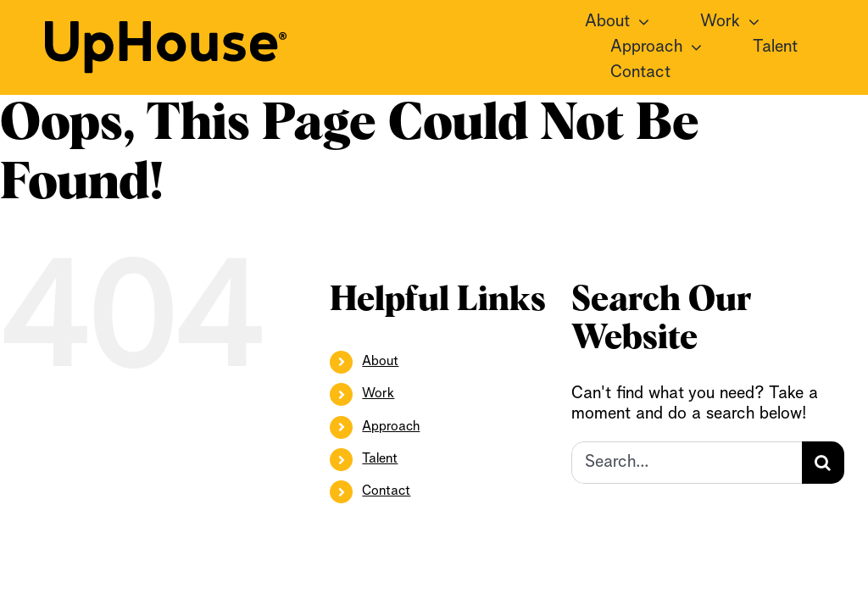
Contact (386, 491)
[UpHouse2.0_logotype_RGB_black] (166, 30)
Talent (380, 459)
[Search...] (686, 463)
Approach (391, 427)
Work (378, 394)
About (380, 362)
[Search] (823, 463)
